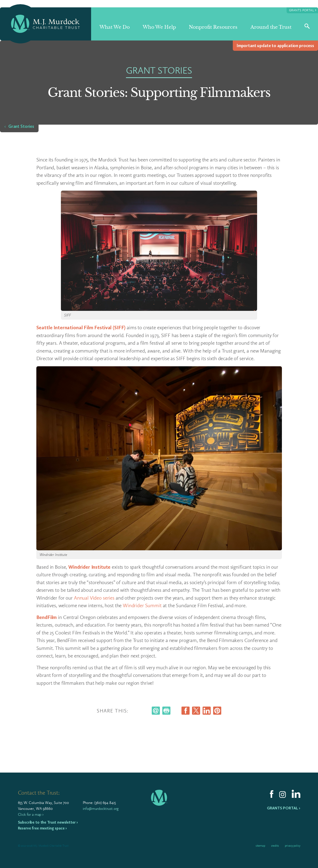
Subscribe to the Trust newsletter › (48, 822)
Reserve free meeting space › (42, 828)
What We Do (115, 27)
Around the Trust (271, 27)
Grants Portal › (283, 808)
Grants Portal (303, 10)
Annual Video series (94, 598)
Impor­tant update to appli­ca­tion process (275, 46)
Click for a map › (31, 814)
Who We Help (159, 27)
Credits (275, 846)
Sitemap (260, 846)
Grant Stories (21, 126)
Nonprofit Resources (213, 27)
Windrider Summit (142, 605)
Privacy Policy (293, 846)
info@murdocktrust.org (101, 809)
